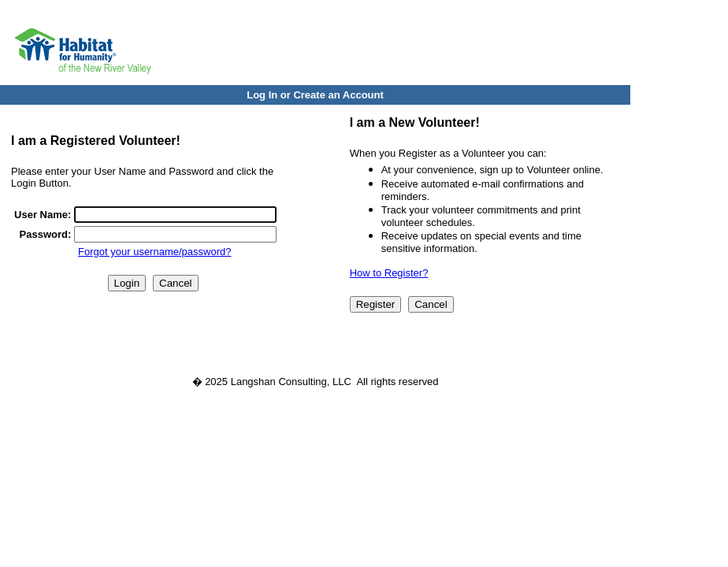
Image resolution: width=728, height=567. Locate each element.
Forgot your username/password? (154, 252)
